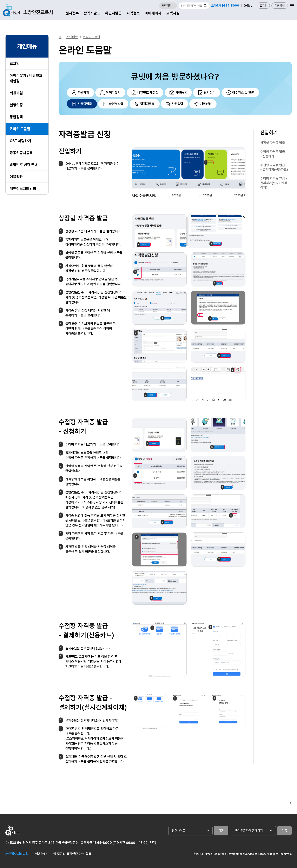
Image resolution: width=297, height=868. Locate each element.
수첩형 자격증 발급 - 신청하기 (273, 154)
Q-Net (248, 6)
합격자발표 (92, 13)
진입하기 (269, 132)
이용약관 (16, 177)
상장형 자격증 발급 (273, 143)
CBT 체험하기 (20, 141)
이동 (221, 831)
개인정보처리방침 (23, 189)
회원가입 (280, 6)
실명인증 (16, 105)
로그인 (263, 6)
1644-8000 (102, 843)
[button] (6, 803)
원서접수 (72, 13)
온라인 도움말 (20, 129)
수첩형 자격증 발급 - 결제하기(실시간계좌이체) (274, 183)
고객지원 (173, 13)
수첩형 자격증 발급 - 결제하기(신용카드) (274, 167)
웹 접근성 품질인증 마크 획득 (72, 854)
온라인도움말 (92, 37)
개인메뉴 (72, 37)
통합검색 (16, 117)
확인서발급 (113, 13)
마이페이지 (153, 13)
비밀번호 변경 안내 (24, 165)
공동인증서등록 (21, 153)
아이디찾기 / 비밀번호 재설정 (26, 78)
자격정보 (133, 13)
